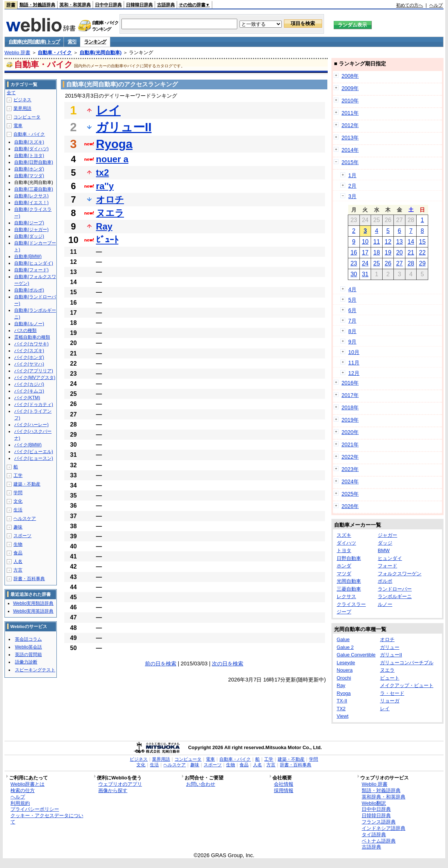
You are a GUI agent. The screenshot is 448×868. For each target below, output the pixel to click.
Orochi (344, 678)
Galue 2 (345, 647)
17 (365, 253)
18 (377, 253)
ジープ (344, 612)
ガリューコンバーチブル (407, 663)
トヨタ (344, 550)
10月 (354, 352)
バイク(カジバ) (29, 384)
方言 (18, 570)
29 (422, 263)
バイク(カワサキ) (31, 344)
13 (399, 242)
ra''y (105, 186)
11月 (354, 363)
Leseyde (346, 663)
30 (354, 274)
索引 (72, 42)
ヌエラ (110, 213)
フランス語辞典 (379, 822)
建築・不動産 (27, 484)
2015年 (350, 162)
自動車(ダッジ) (29, 236)
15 (422, 242)
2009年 (350, 88)
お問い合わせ (201, 784)
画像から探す (113, 790)
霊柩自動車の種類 (32, 337)
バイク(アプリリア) (34, 371)
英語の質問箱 (28, 655)
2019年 (350, 420)
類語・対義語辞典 (37, 5)
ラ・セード (392, 693)
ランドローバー (395, 589)
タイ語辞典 (374, 835)
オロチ (110, 199)
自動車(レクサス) (31, 196)
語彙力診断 (26, 662)
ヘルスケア (25, 518)
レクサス (346, 596)
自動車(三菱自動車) (34, 189)
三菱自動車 (349, 589)
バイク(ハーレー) (31, 425)
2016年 (350, 383)
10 (365, 242)
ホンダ (344, 566)
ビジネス (22, 100)
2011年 (350, 113)
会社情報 (284, 784)
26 (388, 263)
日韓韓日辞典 (139, 5)
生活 (18, 510)
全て (11, 93)
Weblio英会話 (28, 647)
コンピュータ (27, 117)
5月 (352, 300)
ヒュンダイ (390, 558)
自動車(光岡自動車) (101, 53)
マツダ (344, 574)
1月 (352, 175)
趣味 (18, 527)
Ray (104, 226)
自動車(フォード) (31, 270)
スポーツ (22, 536)
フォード (387, 566)
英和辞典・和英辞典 (384, 797)
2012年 (350, 125)
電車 (18, 126)
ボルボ (385, 581)
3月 (352, 196)
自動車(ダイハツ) (31, 149)
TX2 (341, 709)
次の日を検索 (228, 664)
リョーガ (390, 701)
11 (377, 242)
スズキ (344, 535)
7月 (352, 321)
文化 (18, 501)
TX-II (342, 701)
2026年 (350, 506)
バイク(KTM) (27, 398)
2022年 (350, 457)
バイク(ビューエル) (34, 452)
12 (388, 242)
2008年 (350, 76)
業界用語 (22, 108)
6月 (352, 310)
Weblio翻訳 (374, 803)
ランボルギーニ (395, 596)
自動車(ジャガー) (31, 230)
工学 (18, 475)
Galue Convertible (356, 655)
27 (399, 263)
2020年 (350, 432)
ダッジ (385, 543)
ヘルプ (436, 5)
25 (377, 263)
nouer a (112, 159)
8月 (352, 331)
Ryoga (114, 144)
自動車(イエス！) (31, 203)
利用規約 (20, 803)
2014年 (350, 150)
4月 (352, 289)
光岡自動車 (349, 581)
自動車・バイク (55, 53)
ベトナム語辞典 (379, 841)
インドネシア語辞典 (384, 828)
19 (388, 253)
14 (411, 242)
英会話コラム (28, 639)
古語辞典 (166, 5)
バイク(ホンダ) (29, 357)
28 (411, 263)
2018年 (350, 407)
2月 (352, 186)
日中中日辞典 (108, 5)
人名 (18, 561)
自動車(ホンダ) (29, 169)
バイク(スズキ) (29, 351)
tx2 (103, 173)
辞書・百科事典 (29, 579)
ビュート (390, 678)
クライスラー (351, 604)
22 (422, 253)
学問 (18, 493)
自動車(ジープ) (29, 223)
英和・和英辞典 (75, 5)
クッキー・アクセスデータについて (47, 819)
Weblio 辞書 (17, 53)
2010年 (350, 101)
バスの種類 (25, 330)
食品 (18, 553)
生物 (18, 544)
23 (354, 263)
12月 (354, 373)
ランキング (95, 42)
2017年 (350, 395)
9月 (352, 342)
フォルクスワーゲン (400, 574)
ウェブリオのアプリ (120, 784)
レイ (108, 110)
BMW (384, 550)
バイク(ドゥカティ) (34, 404)
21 (411, 253)
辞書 (11, 5)
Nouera (345, 670)
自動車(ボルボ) (29, 290)
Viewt (343, 716)
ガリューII (124, 127)
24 (365, 263)
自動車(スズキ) (29, 142)
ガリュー (390, 647)
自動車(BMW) (28, 256)
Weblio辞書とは (27, 784)
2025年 (350, 494)
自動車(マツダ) (29, 176)
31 (365, 274)
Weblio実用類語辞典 (33, 603)
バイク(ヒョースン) (34, 458)
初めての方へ (410, 5)
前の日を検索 (161, 664)
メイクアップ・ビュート (407, 685)
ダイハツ (346, 543)
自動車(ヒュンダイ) (34, 263)
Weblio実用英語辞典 (33, 611)
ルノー (385, 604)
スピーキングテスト (35, 670)
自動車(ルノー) (29, 324)
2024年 (350, 481)
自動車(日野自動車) (34, 162)
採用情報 (284, 790)
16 (354, 253)
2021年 (350, 444)
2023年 (350, 469)
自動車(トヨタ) (29, 156)
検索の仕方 (23, 790)
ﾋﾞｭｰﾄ (107, 240)
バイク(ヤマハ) (29, 364)
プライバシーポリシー (35, 809)
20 (399, 253)
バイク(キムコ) (29, 391)
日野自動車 (349, 558)
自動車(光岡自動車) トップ (34, 42)
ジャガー (387, 535)
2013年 (350, 138)
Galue (343, 639)
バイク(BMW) (28, 445)
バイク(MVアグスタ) (35, 378)
